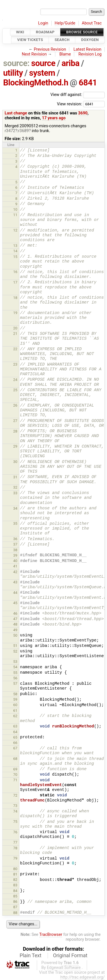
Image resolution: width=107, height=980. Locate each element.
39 (15, 555)
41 (15, 566)
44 (15, 593)
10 (15, 209)
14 (15, 251)
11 (15, 215)
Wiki (20, 32)
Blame (65, 54)
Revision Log (90, 54)
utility (13, 73)
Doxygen (90, 40)
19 (15, 313)
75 (15, 822)
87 (15, 907)
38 (15, 550)
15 (15, 257)
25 (15, 390)
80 (15, 869)
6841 (88, 83)
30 (15, 462)
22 (15, 349)
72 (15, 795)
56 (15, 678)
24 (15, 380)
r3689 (24, 131)
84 (15, 891)
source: (16, 63)
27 (15, 421)
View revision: (69, 104)
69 (15, 769)
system (42, 73)
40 (15, 561)
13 (15, 246)
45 (15, 603)
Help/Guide (65, 23)
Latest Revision (88, 49)
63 (15, 726)
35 (15, 523)
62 (15, 716)
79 (15, 858)
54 (15, 667)
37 (15, 544)
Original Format (70, 956)
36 (15, 539)
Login (43, 23)
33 (15, 493)
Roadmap (45, 32)
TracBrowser (51, 935)
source (43, 63)
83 (15, 885)
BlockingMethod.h (36, 83)
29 (15, 446)
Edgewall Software (64, 968)
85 (15, 896)
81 (15, 874)
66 (15, 743)
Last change (16, 113)
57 (15, 683)
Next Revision (34, 54)
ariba (71, 63)
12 (15, 230)
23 (15, 364)
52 (15, 651)
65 (15, 737)
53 (15, 662)
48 (15, 624)
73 (15, 806)
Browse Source (82, 32)
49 (15, 630)
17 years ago (54, 118)
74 (15, 811)
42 (15, 572)
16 (15, 272)
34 (15, 508)
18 (15, 298)
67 (15, 748)
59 (15, 699)
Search (62, 40)
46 (15, 613)
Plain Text (31, 956)
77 (15, 842)
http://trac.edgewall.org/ (82, 977)
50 (15, 635)
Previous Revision (50, 49)
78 (15, 848)
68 (15, 759)
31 (15, 477)
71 (15, 780)
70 (15, 775)
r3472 (10, 131)
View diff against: (78, 95)
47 (15, 619)
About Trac (92, 23)
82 (15, 880)
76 (15, 832)
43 (15, 582)
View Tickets (30, 40)
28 (15, 431)
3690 (83, 113)
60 (15, 705)
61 (15, 711)
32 (15, 487)
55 (15, 673)
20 (15, 328)
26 (15, 405)
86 (15, 902)
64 (15, 732)
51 (15, 646)
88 (15, 913)
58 (15, 694)
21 (15, 334)
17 (15, 282)
